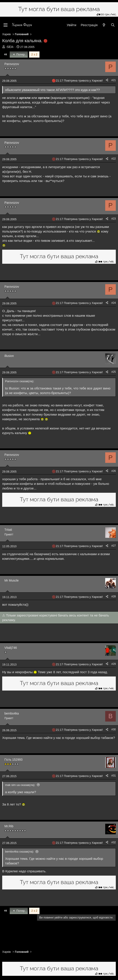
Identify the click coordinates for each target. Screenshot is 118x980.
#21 (114, 80)
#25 (114, 372)
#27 (114, 546)
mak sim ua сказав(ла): (20, 785)
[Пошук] (113, 25)
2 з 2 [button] (34, 54)
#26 (114, 471)
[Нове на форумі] (104, 25)
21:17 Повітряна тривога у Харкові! (79, 81)
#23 (114, 219)
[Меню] (6, 25)
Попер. (19, 54)
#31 (114, 776)
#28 (114, 596)
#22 (114, 159)
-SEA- (10, 47)
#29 (114, 664)
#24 (114, 303)
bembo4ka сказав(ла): (20, 852)
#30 (114, 729)
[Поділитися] (107, 80)
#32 (114, 842)
